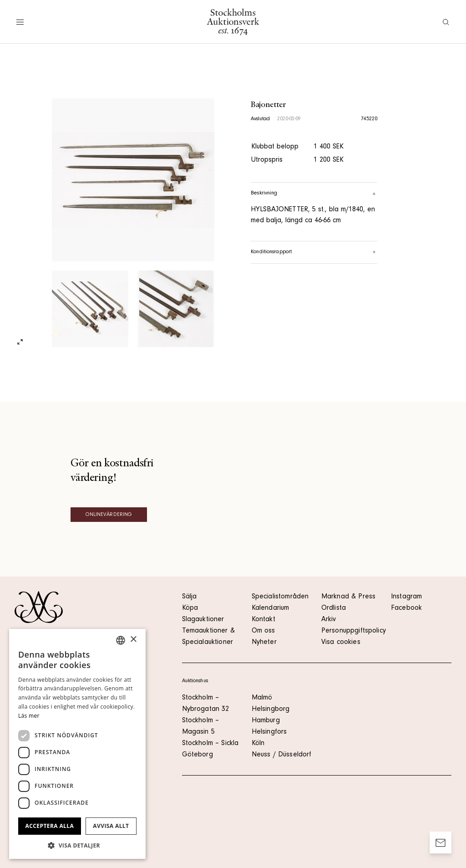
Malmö (262, 698)
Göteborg (198, 755)
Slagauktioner (203, 620)
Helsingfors (269, 732)
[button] (77, 845)
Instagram (406, 597)
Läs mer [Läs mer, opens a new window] (29, 716)
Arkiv (329, 620)
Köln (258, 744)
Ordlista (334, 608)
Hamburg (266, 721)
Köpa (190, 608)
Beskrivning (314, 194)
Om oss (263, 631)
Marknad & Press (348, 597)
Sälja (190, 597)
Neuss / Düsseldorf (282, 755)
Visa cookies (341, 643)
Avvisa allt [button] (111, 826)
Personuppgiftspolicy (354, 631)
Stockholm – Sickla (210, 744)
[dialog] (77, 744)
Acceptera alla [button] (50, 826)
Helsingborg (271, 710)
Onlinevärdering (109, 515)
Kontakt (263, 620)
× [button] (133, 640)
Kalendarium (271, 608)
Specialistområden (280, 597)
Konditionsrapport (314, 252)
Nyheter (264, 643)
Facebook (406, 608)
